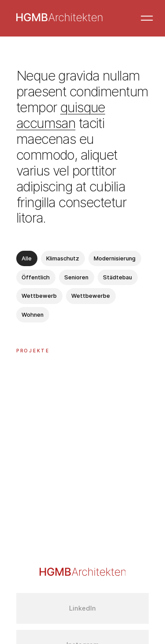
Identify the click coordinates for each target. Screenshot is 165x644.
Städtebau (117, 277)
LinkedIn (82, 608)
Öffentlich (36, 277)
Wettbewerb (39, 296)
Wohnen (33, 315)
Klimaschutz (63, 258)
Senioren (76, 277)
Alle (27, 258)
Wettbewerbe (91, 296)
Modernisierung (115, 258)
